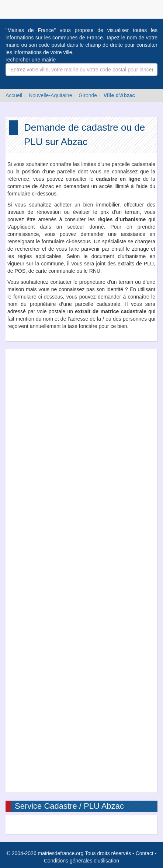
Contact (145, 853)
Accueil (14, 95)
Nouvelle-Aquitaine (51, 95)
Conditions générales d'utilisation (81, 861)
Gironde (88, 95)
